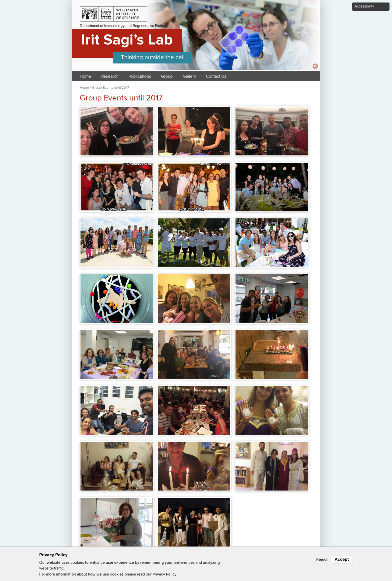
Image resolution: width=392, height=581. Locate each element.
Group (167, 77)
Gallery (189, 77)
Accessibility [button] (364, 6)
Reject (322, 560)
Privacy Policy (164, 574)
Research (110, 77)
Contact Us (216, 77)
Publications (140, 77)
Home (85, 77)
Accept (342, 559)
